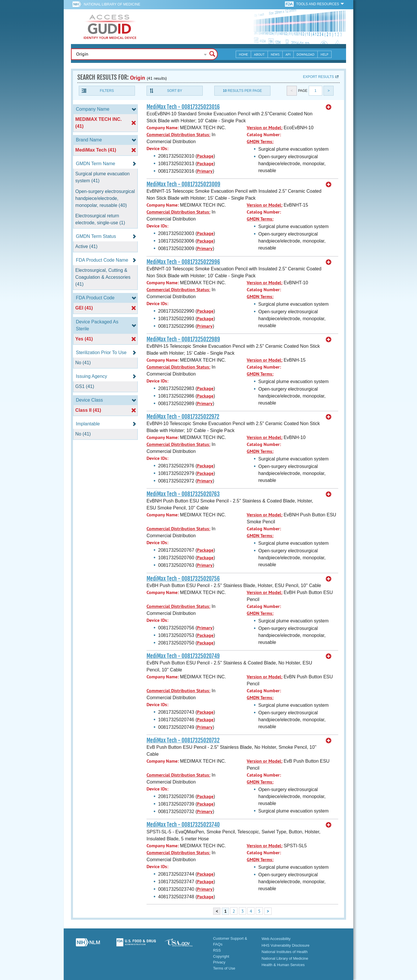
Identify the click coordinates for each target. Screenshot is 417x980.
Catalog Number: (264, 135)
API (288, 54)
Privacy (219, 962)
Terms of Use (224, 968)
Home (243, 54)
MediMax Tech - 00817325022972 (183, 417)
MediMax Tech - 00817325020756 (183, 579)
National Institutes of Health (285, 952)
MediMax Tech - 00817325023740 (183, 825)
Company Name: (163, 128)
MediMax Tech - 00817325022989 (183, 339)
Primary (205, 171)
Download (306, 54)
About (259, 54)
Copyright (221, 956)
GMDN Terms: (260, 142)
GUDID (110, 27)
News (275, 54)
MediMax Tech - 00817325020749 (183, 656)
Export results (318, 77)
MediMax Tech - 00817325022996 (183, 262)
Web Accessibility (276, 939)
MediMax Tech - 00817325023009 (183, 184)
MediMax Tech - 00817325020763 (183, 494)
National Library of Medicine (112, 4)
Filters (107, 91)
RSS (217, 950)
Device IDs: (157, 149)
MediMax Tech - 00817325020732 (183, 740)
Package (205, 156)
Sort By (175, 91)
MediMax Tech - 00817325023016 (183, 107)
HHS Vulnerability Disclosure (286, 945)
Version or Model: (265, 128)
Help (324, 54)
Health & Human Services (283, 965)
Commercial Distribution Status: (178, 135)
